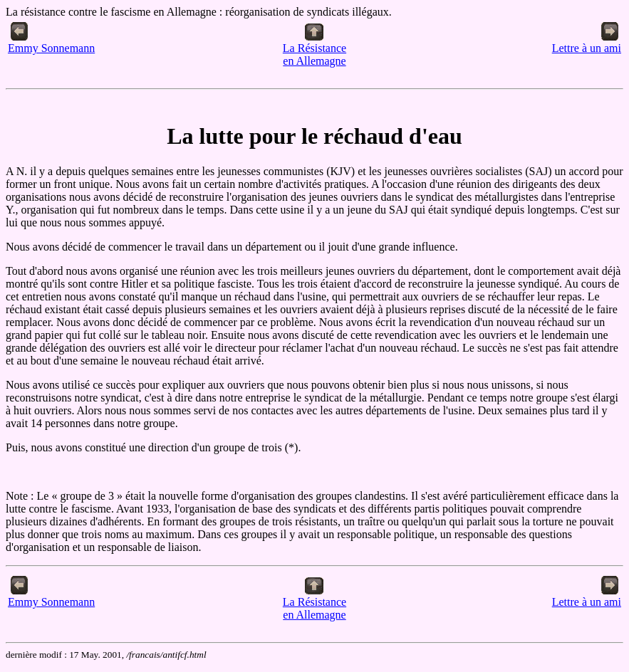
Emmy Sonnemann (51, 43)
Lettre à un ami (587, 43)
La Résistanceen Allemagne (314, 49)
